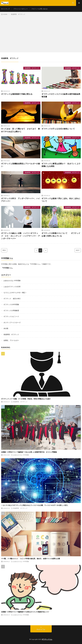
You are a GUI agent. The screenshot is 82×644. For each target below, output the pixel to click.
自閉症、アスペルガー (11, 340)
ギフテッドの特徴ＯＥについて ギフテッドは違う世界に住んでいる (61, 234)
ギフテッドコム (47, 639)
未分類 (6, 328)
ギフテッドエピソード (11, 316)
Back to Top (41, 629)
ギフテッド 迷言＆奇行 (12, 299)
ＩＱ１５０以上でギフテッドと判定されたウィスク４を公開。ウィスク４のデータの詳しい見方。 (35, 505)
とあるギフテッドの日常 (12, 287)
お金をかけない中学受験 (12, 281)
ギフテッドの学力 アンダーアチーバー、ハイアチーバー (21, 200)
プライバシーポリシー (21, 9)
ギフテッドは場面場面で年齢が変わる (17, 94)
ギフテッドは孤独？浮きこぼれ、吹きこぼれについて (61, 200)
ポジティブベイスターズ (12, 322)
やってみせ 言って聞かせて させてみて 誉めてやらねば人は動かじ (21, 130)
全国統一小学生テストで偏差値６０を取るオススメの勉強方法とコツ (25, 612)
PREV (4, 250)
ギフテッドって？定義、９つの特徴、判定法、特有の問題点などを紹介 (26, 399)
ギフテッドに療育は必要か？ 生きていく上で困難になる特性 (61, 165)
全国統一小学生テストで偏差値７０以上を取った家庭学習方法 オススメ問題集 (29, 452)
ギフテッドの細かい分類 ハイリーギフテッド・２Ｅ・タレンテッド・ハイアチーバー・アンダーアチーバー (21, 236)
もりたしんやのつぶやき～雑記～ (15, 292)
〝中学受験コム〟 (7, 268)
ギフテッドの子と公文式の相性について (58, 129)
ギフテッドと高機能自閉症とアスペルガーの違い (21, 165)
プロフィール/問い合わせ (39, 9)
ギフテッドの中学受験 (11, 304)
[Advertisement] (41, 33)
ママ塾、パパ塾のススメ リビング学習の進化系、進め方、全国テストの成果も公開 (31, 559)
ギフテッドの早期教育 (11, 311)
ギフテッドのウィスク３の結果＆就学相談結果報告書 (61, 95)
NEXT (78, 250)
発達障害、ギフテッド (32, 68)
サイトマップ (5, 9)
